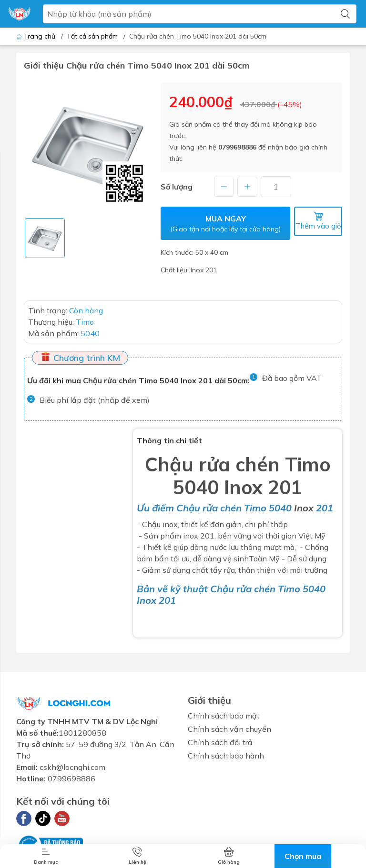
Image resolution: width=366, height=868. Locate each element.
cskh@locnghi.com (72, 767)
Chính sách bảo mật (224, 715)
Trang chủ (37, 36)
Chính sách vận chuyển (229, 728)
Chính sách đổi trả (220, 742)
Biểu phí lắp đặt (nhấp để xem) (95, 399)
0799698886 (237, 147)
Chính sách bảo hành (226, 755)
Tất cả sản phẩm (92, 36)
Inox (304, 507)
